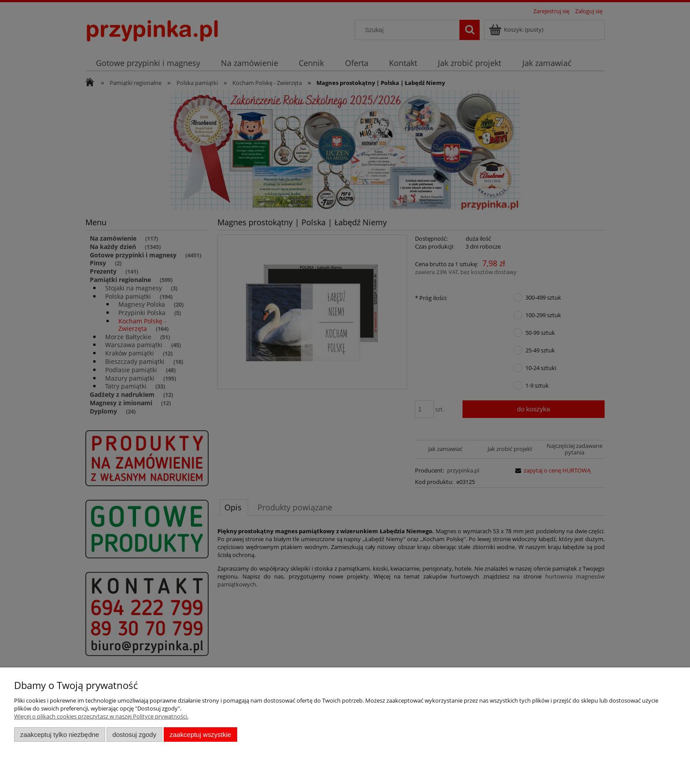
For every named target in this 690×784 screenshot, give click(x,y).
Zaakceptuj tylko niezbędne (60, 735)
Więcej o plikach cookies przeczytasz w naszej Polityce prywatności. (101, 716)
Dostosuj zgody (134, 735)
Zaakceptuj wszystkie (200, 735)
